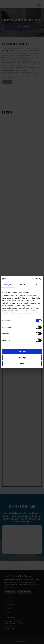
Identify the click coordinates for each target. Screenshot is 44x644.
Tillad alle (22, 351)
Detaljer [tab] (22, 285)
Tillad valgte (22, 358)
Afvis (22, 364)
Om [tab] (36, 285)
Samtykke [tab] (8, 285)
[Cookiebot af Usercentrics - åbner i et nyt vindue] (32, 279)
